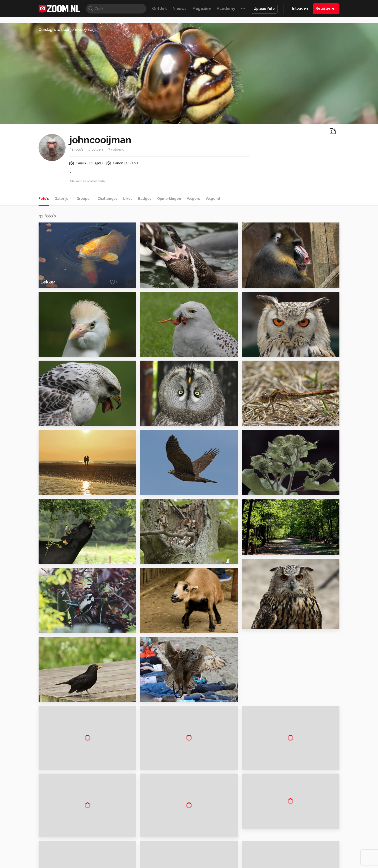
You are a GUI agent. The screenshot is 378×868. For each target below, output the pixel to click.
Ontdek (159, 9)
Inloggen (300, 8)
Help (287, 836)
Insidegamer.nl (281, 860)
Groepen (84, 199)
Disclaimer (291, 811)
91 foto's (77, 149)
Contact (290, 845)
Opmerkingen (169, 199)
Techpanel (243, 860)
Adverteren (292, 802)
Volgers (193, 199)
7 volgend (116, 149)
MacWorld (205, 860)
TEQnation (241, 866)
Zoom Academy (142, 866)
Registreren (326, 8)
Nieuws (180, 9)
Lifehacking (224, 860)
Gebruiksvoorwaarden (301, 819)
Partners (290, 828)
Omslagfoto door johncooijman (67, 30)
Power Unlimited (308, 860)
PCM (102, 860)
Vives (187, 866)
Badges (145, 199)
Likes (128, 199)
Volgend (213, 199)
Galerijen (63, 199)
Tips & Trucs (146, 860)
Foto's (44, 199)
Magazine (202, 9)
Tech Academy (169, 866)
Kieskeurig (62, 860)
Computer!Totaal (121, 860)
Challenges (107, 199)
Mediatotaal (168, 860)
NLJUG (225, 866)
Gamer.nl (261, 860)
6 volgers (96, 149)
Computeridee (84, 860)
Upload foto (264, 9)
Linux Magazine (205, 866)
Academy (226, 9)
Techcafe (187, 860)
